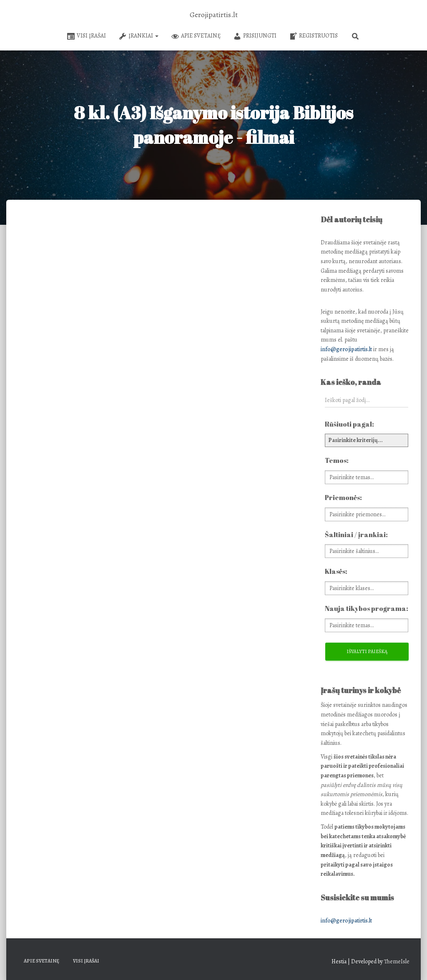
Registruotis (313, 36)
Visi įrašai (86, 36)
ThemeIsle (397, 961)
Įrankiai (138, 36)
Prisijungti (255, 36)
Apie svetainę (196, 36)
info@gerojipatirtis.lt (346, 349)
